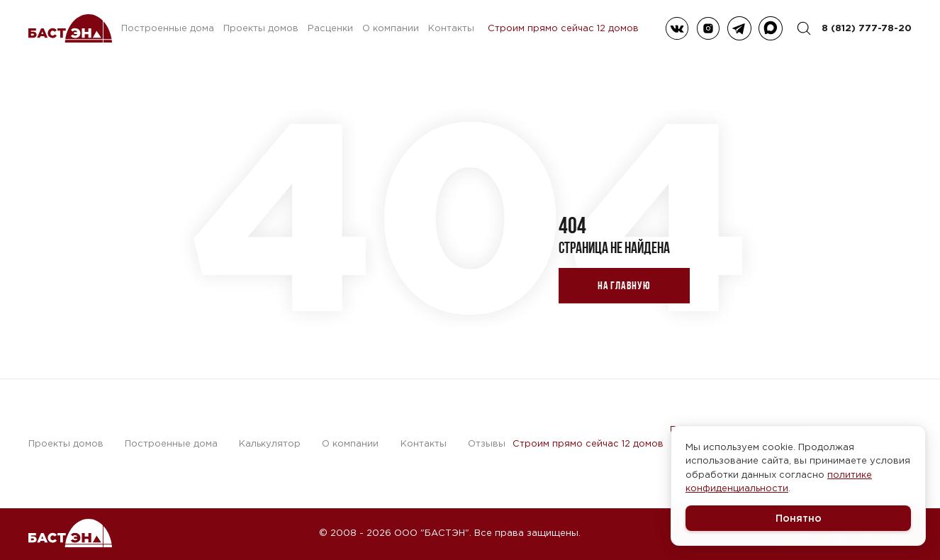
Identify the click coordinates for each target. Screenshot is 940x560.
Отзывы (487, 443)
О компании (391, 28)
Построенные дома (168, 28)
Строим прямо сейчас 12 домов (563, 28)
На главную (624, 285)
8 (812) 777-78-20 (867, 28)
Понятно (799, 518)
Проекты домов (261, 28)
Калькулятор (270, 443)
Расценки (330, 28)
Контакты (451, 28)
